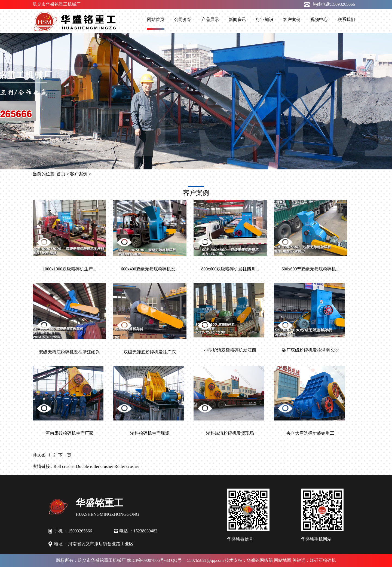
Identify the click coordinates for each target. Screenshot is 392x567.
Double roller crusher (95, 466)
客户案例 (292, 19)
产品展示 (210, 19)
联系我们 (346, 19)
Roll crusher (64, 466)
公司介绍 (183, 19)
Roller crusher (127, 466)
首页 (61, 174)
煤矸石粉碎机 (323, 560)
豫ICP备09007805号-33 (148, 560)
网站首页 (156, 19)
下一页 (65, 455)
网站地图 (283, 560)
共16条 (39, 455)
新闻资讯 (237, 19)
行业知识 (265, 19)
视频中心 (319, 19)
